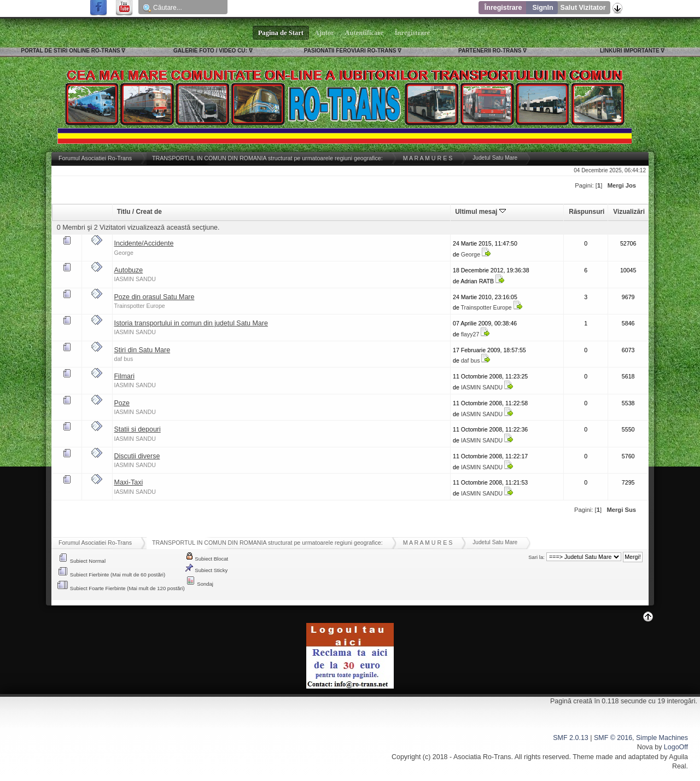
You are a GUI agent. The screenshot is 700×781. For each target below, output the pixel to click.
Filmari (124, 376)
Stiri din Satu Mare (142, 350)
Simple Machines (662, 738)
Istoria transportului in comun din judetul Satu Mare (191, 323)
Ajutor (324, 33)
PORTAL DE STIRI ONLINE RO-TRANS (70, 51)
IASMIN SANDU (135, 279)
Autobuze (129, 270)
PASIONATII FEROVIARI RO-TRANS (350, 51)
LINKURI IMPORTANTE (630, 51)
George (124, 253)
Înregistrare (503, 8)
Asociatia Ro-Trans (482, 757)
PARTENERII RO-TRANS (490, 51)
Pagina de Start (281, 33)
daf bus (124, 359)
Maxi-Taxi (129, 482)
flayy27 (470, 334)
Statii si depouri (138, 429)
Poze (122, 403)
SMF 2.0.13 (570, 738)
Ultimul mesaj (480, 212)
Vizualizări (629, 212)
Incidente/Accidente (144, 243)
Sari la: (536, 557)
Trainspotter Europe (140, 306)
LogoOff (676, 747)
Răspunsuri (587, 212)
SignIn (542, 8)
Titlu (124, 212)
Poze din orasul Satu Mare (154, 297)
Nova (645, 747)
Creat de (148, 212)
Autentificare (364, 33)
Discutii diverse (137, 456)
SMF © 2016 (613, 738)
